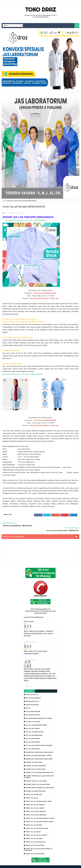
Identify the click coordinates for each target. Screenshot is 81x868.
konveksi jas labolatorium (34, 758)
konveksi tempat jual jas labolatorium (38, 780)
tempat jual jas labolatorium (35, 841)
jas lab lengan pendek (33, 711)
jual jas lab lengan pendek (34, 731)
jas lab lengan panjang (33, 707)
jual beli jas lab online (33, 717)
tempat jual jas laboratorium (35, 850)
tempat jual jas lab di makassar (36, 807)
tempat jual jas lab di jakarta (35, 804)
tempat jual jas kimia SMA (34, 790)
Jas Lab (28, 704)
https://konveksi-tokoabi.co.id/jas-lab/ (44, 299)
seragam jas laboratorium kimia (36, 787)
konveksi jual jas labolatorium (36, 765)
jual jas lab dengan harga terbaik (36, 721)
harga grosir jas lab (32, 697)
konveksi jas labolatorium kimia (36, 761)
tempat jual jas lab (32, 794)
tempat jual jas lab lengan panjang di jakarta (40, 814)
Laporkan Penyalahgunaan (34, 613)
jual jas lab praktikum (33, 734)
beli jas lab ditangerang (33, 694)
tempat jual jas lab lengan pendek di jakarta (40, 817)
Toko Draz (40, 10)
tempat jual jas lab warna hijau (36, 838)
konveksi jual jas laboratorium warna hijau (39, 768)
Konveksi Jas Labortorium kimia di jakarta (39, 751)
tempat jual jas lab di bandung (35, 800)
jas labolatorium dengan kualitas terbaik (39, 714)
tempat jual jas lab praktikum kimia (37, 824)
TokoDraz (16, 864)
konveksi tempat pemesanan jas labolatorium (40, 784)
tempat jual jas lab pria (33, 828)
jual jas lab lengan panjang (35, 728)
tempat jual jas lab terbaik (34, 834)
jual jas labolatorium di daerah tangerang (39, 741)
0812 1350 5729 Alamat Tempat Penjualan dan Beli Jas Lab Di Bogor (38, 629)
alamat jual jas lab (32, 690)
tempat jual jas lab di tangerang (36, 811)
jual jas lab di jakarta (33, 724)
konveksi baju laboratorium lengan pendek (39, 755)
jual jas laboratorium (33, 745)
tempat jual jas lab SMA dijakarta (36, 831)
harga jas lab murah (32, 701)
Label (29, 687)
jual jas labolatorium (33, 738)
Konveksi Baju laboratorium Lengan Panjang (39, 748)
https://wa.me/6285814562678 (45, 294)
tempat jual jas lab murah (34, 821)
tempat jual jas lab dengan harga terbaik (39, 797)
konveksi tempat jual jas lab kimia (36, 777)
